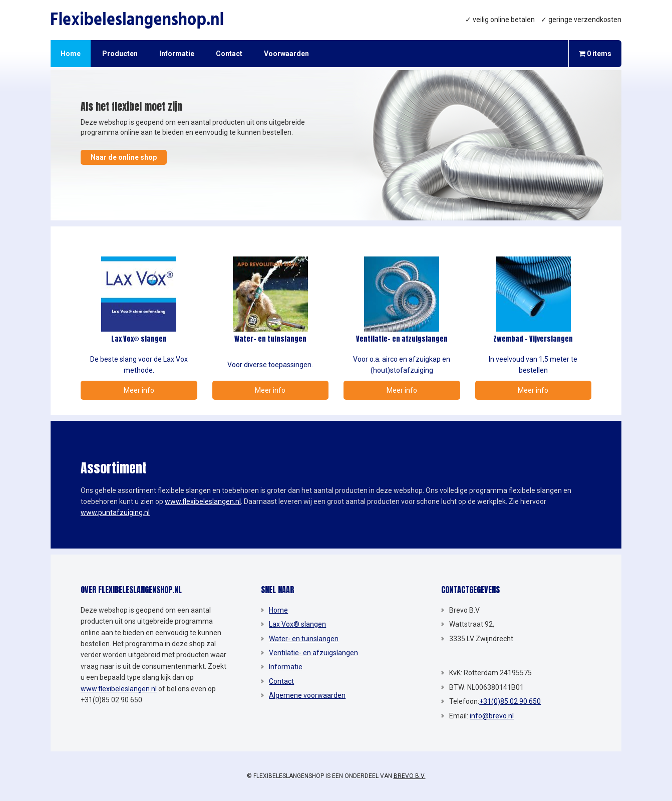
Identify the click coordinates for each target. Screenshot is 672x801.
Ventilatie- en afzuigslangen (313, 653)
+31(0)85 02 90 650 (510, 701)
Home (278, 610)
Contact (281, 681)
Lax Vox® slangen (297, 624)
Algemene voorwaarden (307, 695)
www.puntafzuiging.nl (115, 512)
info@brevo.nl (492, 716)
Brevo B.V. (410, 776)
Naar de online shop (124, 157)
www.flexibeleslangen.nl (203, 501)
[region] (336, 145)
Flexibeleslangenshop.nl (141, 20)
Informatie (286, 667)
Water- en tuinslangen (304, 639)
